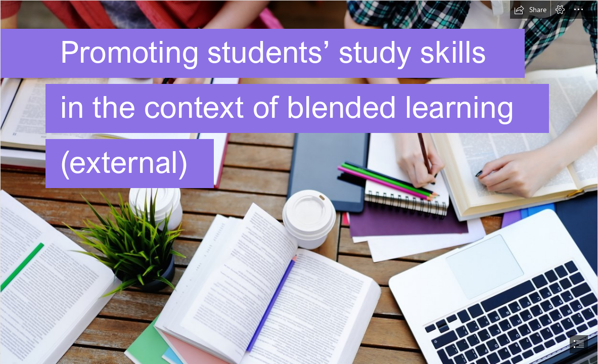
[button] (530, 10)
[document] (299, 182)
